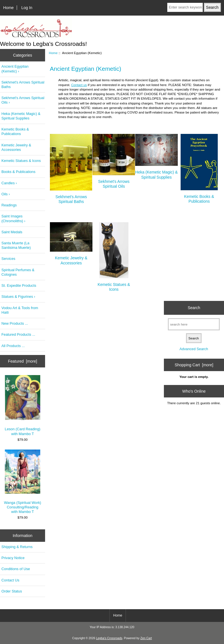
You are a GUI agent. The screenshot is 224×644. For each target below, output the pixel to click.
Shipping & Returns (17, 547)
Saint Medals (12, 232)
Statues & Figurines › (18, 297)
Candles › (9, 183)
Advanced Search (194, 349)
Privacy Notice (13, 558)
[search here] (194, 324)
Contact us (79, 85)
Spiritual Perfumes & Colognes (18, 272)
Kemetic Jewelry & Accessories (16, 147)
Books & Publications (18, 172)
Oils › (6, 194)
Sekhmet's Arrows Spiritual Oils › (23, 100)
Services (8, 259)
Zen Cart (146, 638)
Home (8, 8)
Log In (27, 8)
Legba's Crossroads (109, 638)
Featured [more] (23, 361)
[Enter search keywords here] (185, 7)
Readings (9, 205)
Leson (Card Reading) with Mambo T (23, 405)
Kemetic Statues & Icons (21, 161)
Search (194, 308)
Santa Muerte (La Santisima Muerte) (16, 245)
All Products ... (13, 346)
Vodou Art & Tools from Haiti (20, 310)
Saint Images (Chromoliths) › (13, 218)
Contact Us (10, 580)
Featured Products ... (18, 334)
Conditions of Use (16, 569)
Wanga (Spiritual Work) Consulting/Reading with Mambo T (23, 482)
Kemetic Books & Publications (15, 131)
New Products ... (15, 323)
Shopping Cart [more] (194, 365)
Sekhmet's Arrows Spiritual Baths (23, 84)
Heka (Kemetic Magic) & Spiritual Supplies (21, 116)
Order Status (12, 591)
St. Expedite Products (19, 285)
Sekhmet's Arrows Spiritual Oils (114, 181)
